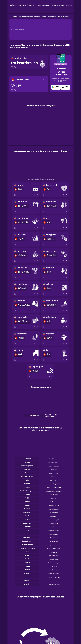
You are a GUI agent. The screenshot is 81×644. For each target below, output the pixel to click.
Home (15, 17)
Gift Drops (69, 5)
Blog (51, 5)
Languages (46, 5)
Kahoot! (56, 5)
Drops (39, 5)
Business (62, 5)
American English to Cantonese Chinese (33, 17)
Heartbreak (52, 17)
